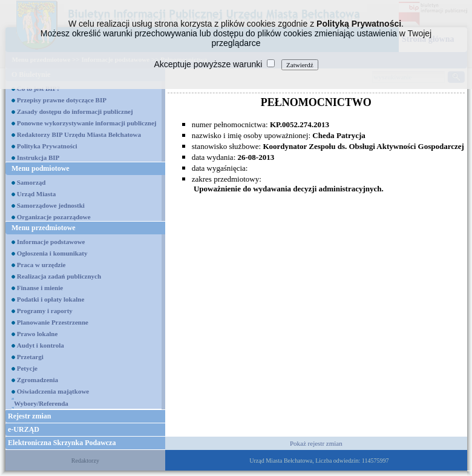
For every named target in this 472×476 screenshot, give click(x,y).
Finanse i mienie (40, 288)
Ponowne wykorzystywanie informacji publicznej (87, 123)
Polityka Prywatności (47, 146)
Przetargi (30, 357)
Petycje (27, 368)
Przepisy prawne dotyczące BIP (62, 100)
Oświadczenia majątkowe (53, 391)
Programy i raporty (45, 311)
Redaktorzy (85, 461)
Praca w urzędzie (41, 265)
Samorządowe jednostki (51, 205)
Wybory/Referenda (41, 403)
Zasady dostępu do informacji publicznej (75, 111)
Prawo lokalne (38, 334)
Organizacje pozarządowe (54, 217)
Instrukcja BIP (38, 157)
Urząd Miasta (36, 194)
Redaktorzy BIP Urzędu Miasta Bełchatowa (79, 134)
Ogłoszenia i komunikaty (52, 253)
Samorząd (31, 182)
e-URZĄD (24, 429)
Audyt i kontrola (41, 345)
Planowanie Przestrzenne (53, 322)
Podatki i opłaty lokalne (51, 299)
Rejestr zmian (29, 416)
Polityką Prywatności (359, 24)
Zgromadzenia (38, 380)
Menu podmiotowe (41, 168)
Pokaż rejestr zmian (316, 443)
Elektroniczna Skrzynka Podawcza (62, 443)
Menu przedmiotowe (44, 228)
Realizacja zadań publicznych (59, 276)
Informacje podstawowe (51, 242)
